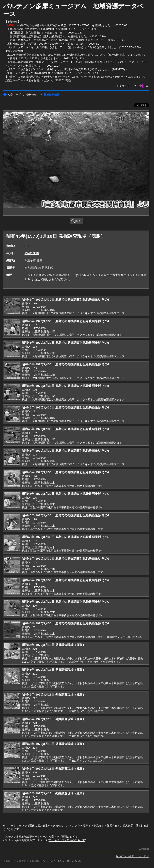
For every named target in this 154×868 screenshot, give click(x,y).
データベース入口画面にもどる (67, 840)
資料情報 (32, 95)
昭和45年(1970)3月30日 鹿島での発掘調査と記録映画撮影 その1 (66, 299)
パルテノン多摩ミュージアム (133, 856)
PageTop (145, 849)
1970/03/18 (32, 253)
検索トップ (12, 95)
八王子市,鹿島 (33, 260)
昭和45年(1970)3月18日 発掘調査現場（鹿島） (54, 645)
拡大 (76, 221)
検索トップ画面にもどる (63, 837)
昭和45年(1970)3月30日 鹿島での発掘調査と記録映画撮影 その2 (66, 472)
